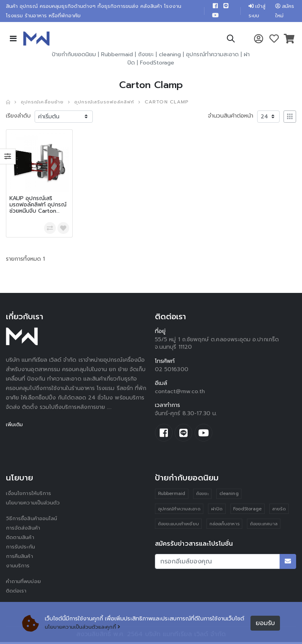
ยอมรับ (265, 623)
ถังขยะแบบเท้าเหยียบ (179, 527)
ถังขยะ (146, 56)
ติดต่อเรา (17, 593)
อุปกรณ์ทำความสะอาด (212, 56)
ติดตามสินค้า (21, 540)
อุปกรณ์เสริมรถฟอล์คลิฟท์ (109, 103)
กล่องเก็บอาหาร (225, 527)
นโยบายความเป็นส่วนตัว (35, 505)
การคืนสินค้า (20, 558)
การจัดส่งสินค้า (24, 530)
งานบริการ (18, 568)
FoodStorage (157, 64)
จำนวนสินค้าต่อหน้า (231, 117)
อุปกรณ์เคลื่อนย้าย (44, 103)
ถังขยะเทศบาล (265, 527)
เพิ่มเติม (15, 426)
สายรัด (280, 511)
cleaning (170, 56)
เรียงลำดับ (18, 117)
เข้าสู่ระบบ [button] (255, 12)
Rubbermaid (117, 56)
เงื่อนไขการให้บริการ (29, 496)
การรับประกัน (21, 549)
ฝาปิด (217, 511)
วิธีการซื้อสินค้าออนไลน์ (33, 521)
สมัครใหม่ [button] (285, 12)
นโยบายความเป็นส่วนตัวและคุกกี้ (85, 627)
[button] (230, 41)
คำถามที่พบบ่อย (25, 584)
